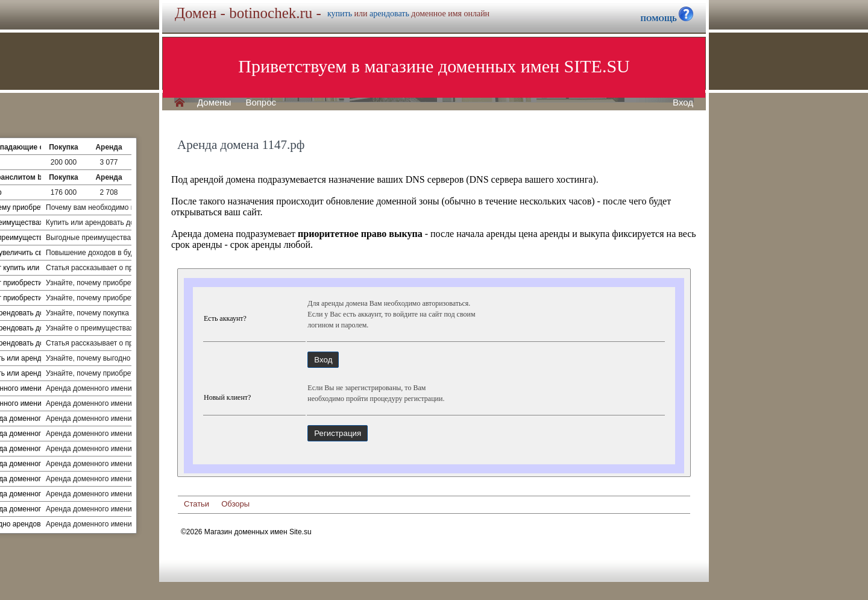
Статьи (197, 504)
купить (340, 14)
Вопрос (261, 103)
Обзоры (235, 504)
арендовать (389, 14)
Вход (683, 103)
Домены (214, 103)
